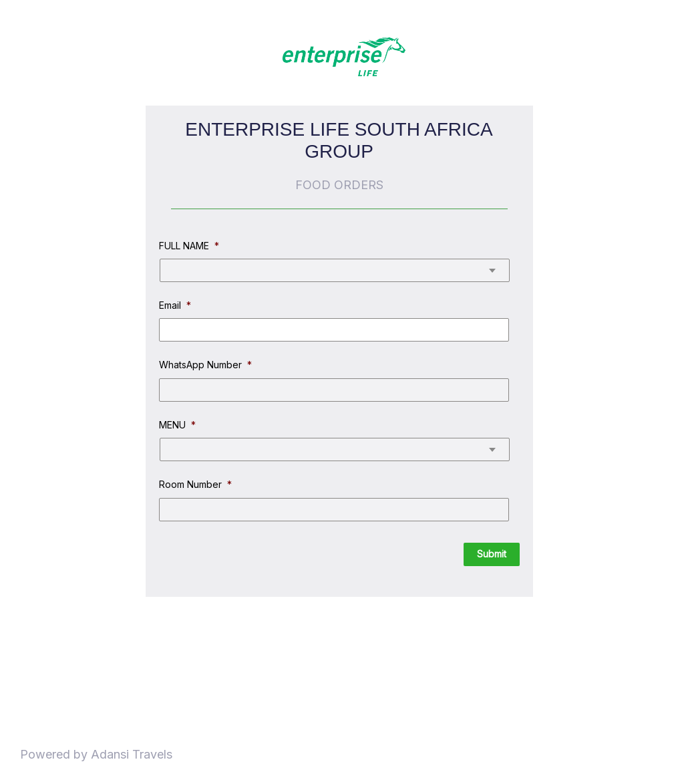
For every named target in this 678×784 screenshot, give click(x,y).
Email (175, 305)
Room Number (195, 484)
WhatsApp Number (205, 365)
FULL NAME (189, 246)
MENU (177, 425)
